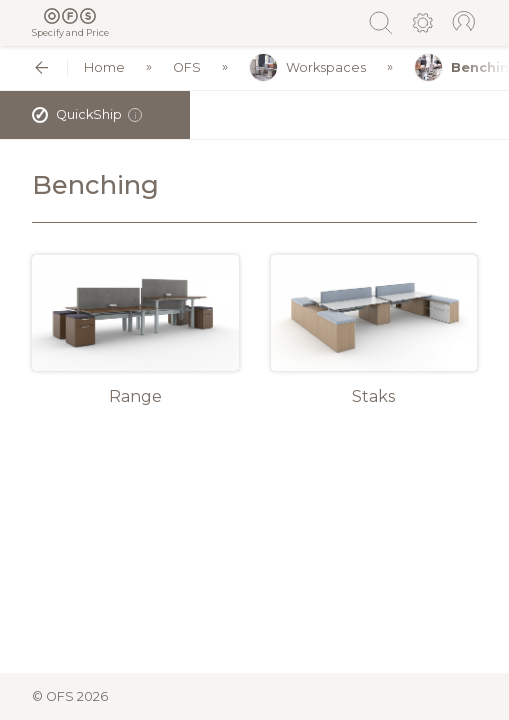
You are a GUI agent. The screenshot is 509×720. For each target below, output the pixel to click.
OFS (187, 67)
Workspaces (307, 67)
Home (104, 67)
